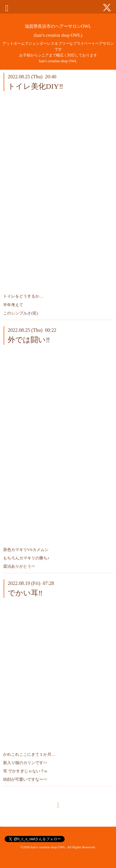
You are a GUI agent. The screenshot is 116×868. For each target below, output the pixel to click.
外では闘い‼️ (29, 340)
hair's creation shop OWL (48, 847)
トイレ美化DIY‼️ (35, 86)
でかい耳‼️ (25, 593)
